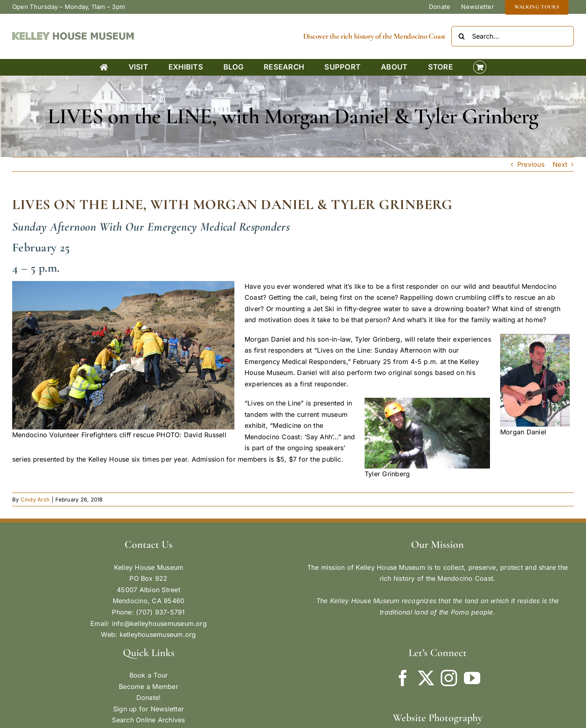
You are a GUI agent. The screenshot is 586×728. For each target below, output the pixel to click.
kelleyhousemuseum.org (158, 634)
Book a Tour (149, 675)
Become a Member (149, 687)
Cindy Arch (35, 499)
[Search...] (513, 36)
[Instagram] (449, 678)
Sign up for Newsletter (149, 709)
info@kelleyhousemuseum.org (159, 623)
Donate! (149, 697)
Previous (531, 164)
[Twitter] (426, 678)
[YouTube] (472, 678)
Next (560, 164)
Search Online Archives (148, 720)
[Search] (461, 36)
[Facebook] (403, 678)
